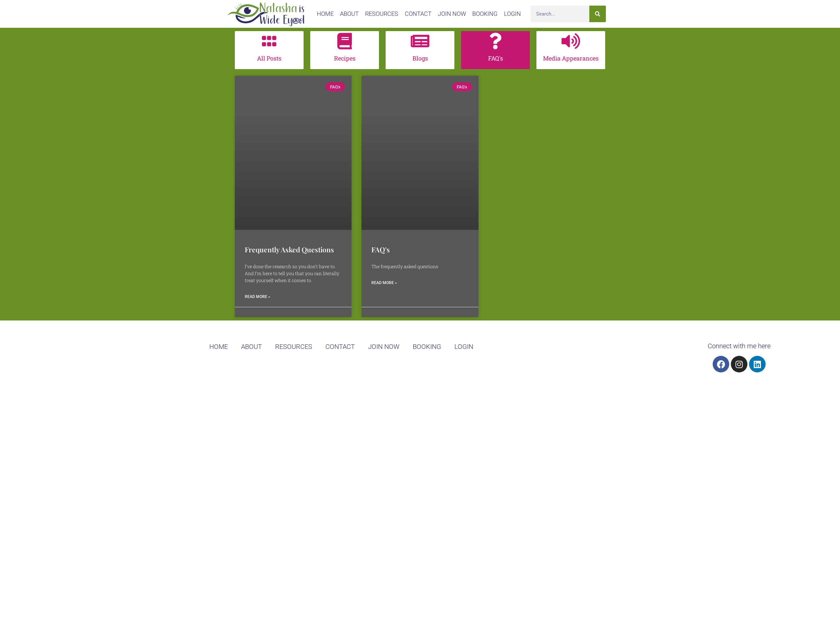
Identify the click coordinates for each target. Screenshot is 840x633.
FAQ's (496, 58)
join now (452, 14)
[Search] (598, 14)
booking (485, 14)
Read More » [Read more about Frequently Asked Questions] (257, 297)
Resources (382, 14)
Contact (418, 14)
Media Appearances (571, 58)
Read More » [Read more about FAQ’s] (384, 283)
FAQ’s (381, 249)
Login (512, 14)
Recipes (345, 58)
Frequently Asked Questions (289, 249)
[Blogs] (420, 41)
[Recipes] (345, 41)
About (349, 14)
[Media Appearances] (571, 41)
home (325, 14)
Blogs (420, 58)
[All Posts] (269, 41)
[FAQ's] (495, 41)
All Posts (269, 58)
